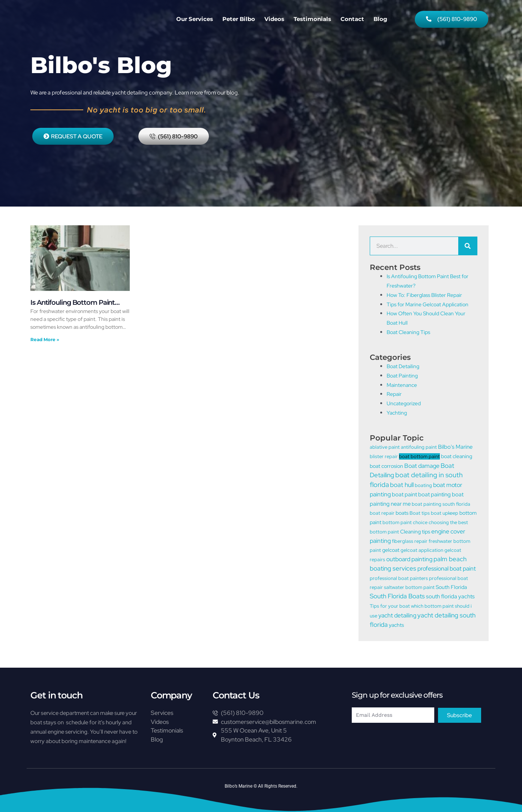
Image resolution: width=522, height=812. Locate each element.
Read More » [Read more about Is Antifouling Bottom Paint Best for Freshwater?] (45, 339)
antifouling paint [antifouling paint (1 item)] (419, 447)
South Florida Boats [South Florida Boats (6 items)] (397, 603)
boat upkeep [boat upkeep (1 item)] (445, 515)
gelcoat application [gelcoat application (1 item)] (422, 555)
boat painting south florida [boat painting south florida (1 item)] (441, 506)
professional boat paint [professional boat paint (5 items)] (447, 574)
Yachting (397, 413)
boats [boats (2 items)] (402, 515)
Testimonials (312, 19)
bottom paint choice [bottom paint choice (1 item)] (405, 525)
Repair (395, 394)
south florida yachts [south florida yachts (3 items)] (450, 604)
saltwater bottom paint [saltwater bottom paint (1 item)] (409, 594)
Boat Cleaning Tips (410, 332)
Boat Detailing (404, 367)
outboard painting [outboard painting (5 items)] (409, 564)
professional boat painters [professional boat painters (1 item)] (399, 584)
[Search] (468, 246)
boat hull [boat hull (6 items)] (402, 486)
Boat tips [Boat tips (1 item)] (420, 515)
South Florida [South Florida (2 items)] (451, 593)
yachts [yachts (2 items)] (396, 633)
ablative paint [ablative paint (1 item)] (385, 447)
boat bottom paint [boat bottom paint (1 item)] (419, 457)
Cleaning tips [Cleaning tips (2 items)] (415, 534)
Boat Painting (403, 376)
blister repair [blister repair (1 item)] (384, 457)
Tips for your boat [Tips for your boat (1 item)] (390, 613)
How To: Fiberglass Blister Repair (427, 295)
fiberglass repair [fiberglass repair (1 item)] (410, 545)
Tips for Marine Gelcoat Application (430, 304)
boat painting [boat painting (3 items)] (434, 496)
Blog (380, 19)
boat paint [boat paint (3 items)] (404, 496)
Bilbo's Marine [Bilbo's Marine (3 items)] (455, 447)
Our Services (195, 19)
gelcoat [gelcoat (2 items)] (391, 554)
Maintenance (403, 385)
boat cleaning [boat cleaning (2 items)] (457, 456)
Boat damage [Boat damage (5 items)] (422, 466)
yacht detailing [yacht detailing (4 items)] (397, 622)
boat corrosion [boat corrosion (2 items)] (386, 467)
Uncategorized (405, 404)
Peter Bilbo (239, 19)
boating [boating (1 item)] (423, 486)
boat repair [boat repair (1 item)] (382, 515)
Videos (274, 19)
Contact (352, 19)
